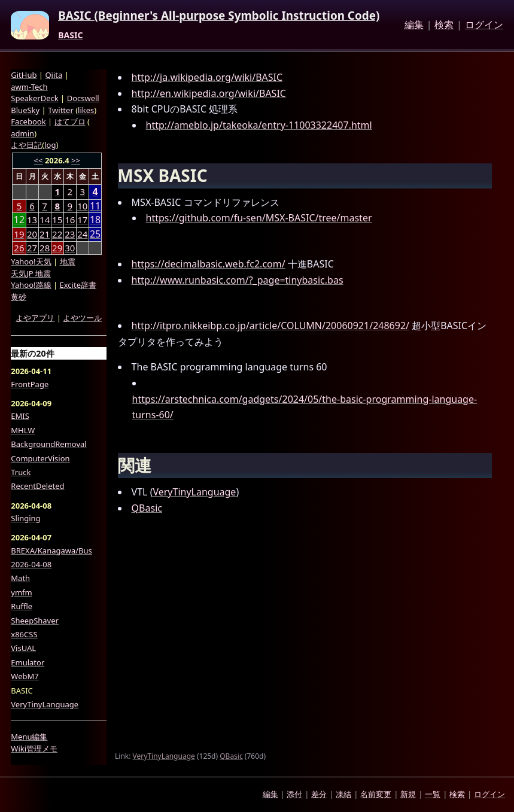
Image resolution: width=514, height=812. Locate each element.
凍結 (343, 794)
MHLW (23, 430)
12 (19, 220)
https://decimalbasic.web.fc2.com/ (209, 264)
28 (45, 248)
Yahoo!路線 (31, 285)
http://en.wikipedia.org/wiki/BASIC (209, 93)
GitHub (24, 75)
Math (20, 578)
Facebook (28, 121)
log (50, 145)
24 (82, 234)
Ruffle (22, 606)
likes (86, 110)
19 (19, 234)
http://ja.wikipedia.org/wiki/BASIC (207, 77)
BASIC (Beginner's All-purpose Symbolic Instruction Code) (219, 16)
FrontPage (30, 384)
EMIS (20, 416)
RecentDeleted (37, 486)
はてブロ (70, 121)
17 (82, 220)
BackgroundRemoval (48, 444)
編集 (414, 25)
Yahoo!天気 (31, 261)
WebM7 (25, 676)
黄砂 (19, 297)
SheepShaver (35, 621)
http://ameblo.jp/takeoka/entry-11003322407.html (259, 125)
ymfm (21, 592)
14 (45, 220)
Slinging (25, 518)
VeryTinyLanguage (194, 492)
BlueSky (25, 110)
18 (95, 220)
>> (76, 160)
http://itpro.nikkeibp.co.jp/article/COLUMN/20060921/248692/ (270, 326)
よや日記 (26, 145)
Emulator (28, 662)
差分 (319, 794)
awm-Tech (29, 87)
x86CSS (24, 634)
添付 (294, 794)
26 (19, 248)
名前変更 (376, 794)
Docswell (83, 98)
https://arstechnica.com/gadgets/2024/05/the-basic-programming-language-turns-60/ (305, 407)
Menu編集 (29, 737)
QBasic (147, 508)
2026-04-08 (31, 564)
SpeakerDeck (34, 98)
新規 (408, 794)
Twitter (61, 110)
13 (32, 220)
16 (70, 220)
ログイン (484, 25)
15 (57, 220)
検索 (444, 25)
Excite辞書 (78, 285)
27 (32, 248)
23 (70, 234)
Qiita (54, 75)
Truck (21, 472)
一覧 (433, 794)
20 (32, 234)
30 (70, 248)
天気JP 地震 (31, 273)
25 (95, 234)
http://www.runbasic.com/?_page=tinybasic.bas (238, 280)
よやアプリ (35, 318)
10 (82, 206)
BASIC (70, 35)
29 (57, 248)
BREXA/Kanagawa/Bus (51, 551)
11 (95, 206)
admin (22, 133)
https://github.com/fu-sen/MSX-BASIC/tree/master (259, 218)
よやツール (82, 318)
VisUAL (23, 648)
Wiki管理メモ (34, 749)
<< (39, 160)
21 (45, 234)
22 (57, 234)
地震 (68, 261)
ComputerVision (40, 458)
